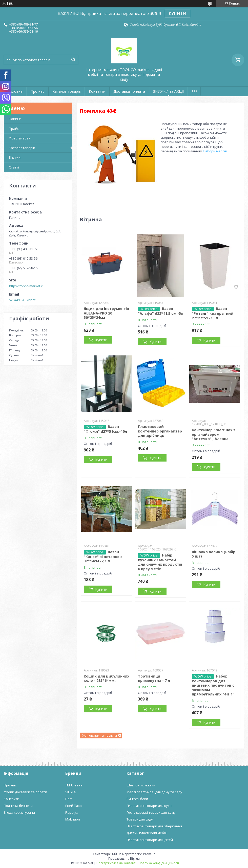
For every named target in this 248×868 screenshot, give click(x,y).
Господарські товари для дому (151, 812)
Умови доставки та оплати (25, 792)
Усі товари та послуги (100, 735)
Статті (14, 167)
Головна (15, 91)
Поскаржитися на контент (116, 863)
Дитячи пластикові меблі (147, 833)
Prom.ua (149, 854)
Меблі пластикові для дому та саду (154, 792)
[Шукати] (73, 60)
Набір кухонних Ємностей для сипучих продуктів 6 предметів (160, 562)
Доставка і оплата (129, 91)
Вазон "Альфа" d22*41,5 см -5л (161, 311)
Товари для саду (140, 819)
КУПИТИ (178, 13)
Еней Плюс (74, 806)
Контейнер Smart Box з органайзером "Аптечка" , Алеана (214, 434)
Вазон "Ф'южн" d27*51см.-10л (105, 429)
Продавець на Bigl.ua (124, 859)
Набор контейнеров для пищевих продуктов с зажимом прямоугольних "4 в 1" (213, 685)
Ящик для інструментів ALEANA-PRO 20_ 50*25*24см (106, 313)
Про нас (37, 91)
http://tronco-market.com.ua (28, 286)
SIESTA (70, 792)
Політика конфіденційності (159, 863)
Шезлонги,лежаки (141, 785)
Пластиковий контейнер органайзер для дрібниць (160, 431)
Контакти (97, 91)
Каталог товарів (67, 91)
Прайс (14, 129)
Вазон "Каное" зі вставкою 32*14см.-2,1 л (103, 557)
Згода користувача (19, 812)
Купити (101, 340)
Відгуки (15, 157)
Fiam (69, 799)
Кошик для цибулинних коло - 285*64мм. (107, 678)
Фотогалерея (20, 138)
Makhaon (73, 819)
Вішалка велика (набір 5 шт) (214, 554)
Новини (15, 119)
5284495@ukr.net (22, 300)
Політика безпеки (18, 806)
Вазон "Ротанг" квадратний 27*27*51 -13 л (213, 313)
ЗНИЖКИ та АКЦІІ (168, 91)
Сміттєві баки (137, 799)
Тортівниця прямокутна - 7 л (154, 678)
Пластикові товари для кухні (149, 806)
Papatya (72, 812)
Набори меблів (215, 151)
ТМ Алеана (74, 785)
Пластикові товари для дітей (150, 840)
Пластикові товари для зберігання (154, 826)
